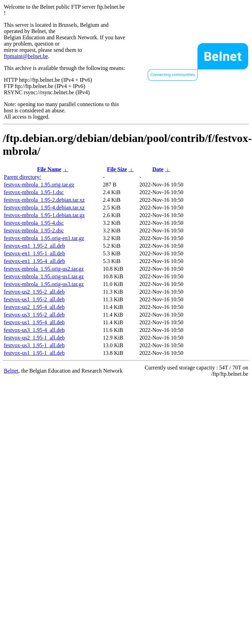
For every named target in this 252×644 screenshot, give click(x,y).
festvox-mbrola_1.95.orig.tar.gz (39, 185)
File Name (49, 169)
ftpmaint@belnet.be (26, 56)
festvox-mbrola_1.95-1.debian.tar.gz (44, 215)
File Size (117, 169)
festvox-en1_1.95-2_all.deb (34, 246)
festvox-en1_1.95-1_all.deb (34, 253)
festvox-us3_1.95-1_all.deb (34, 345)
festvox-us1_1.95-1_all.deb (34, 353)
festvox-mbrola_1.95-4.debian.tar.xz (44, 208)
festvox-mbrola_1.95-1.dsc (34, 192)
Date (158, 169)
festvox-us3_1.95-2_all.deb (34, 315)
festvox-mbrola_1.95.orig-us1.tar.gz (44, 276)
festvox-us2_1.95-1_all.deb (34, 338)
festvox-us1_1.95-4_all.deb (34, 322)
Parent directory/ (22, 177)
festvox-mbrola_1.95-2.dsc (34, 230)
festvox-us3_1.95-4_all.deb (34, 330)
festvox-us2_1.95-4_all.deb (34, 307)
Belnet (11, 371)
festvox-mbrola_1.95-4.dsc (34, 223)
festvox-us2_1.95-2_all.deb (34, 292)
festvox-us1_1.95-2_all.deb (34, 299)
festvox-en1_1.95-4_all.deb (34, 261)
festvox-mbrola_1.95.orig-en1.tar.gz (44, 238)
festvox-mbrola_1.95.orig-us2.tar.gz (44, 269)
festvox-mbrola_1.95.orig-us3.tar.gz (44, 284)
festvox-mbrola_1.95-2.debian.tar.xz (44, 200)
